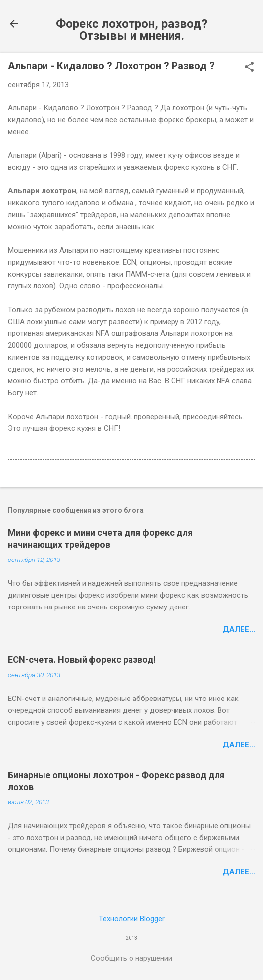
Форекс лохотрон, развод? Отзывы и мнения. (131, 30)
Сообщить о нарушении (131, 958)
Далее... (239, 629)
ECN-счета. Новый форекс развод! (82, 660)
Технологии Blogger (132, 919)
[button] (249, 68)
